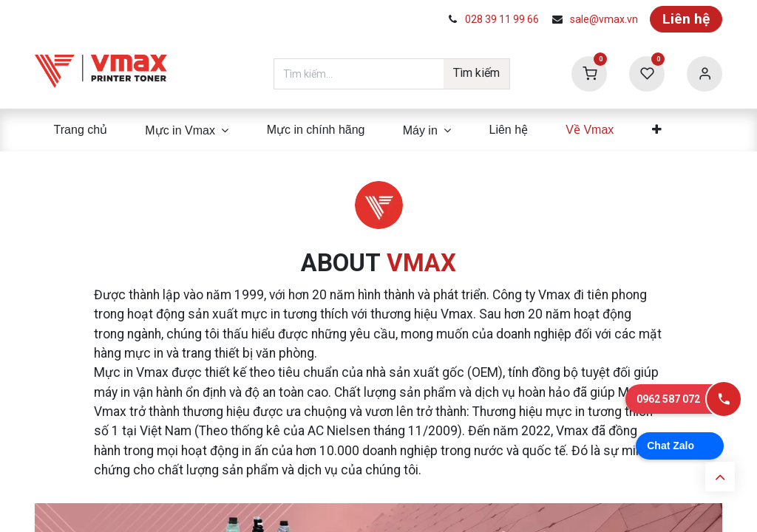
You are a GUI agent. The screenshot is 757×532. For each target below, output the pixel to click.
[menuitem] (81, 130)
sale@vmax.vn (604, 19)
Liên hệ (686, 19)
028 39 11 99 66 (502, 19)
